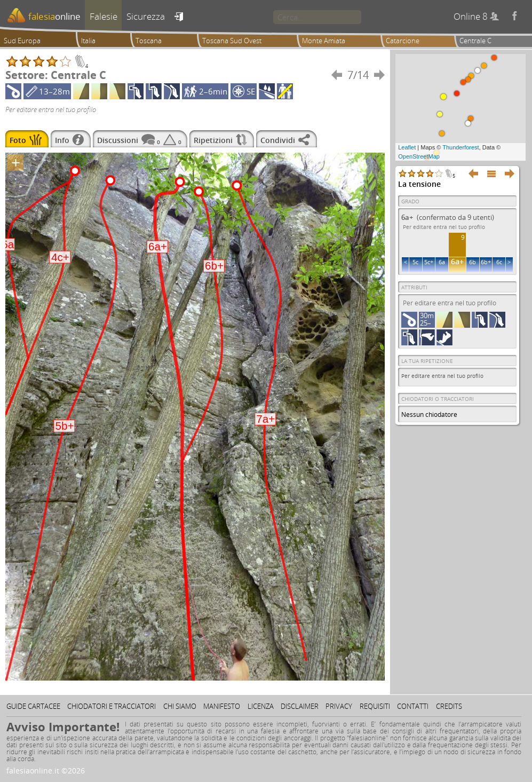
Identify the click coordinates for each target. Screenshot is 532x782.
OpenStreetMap (419, 156)
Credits (449, 706)
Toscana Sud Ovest (232, 41)
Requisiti (375, 706)
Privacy (339, 706)
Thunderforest (460, 147)
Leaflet (407, 147)
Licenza (261, 706)
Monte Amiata (324, 41)
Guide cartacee (33, 706)
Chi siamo (180, 706)
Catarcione (403, 41)
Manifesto (222, 706)
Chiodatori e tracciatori (112, 706)
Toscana (149, 41)
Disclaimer (300, 706)
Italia (88, 41)
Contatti (413, 706)
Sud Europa (22, 41)
